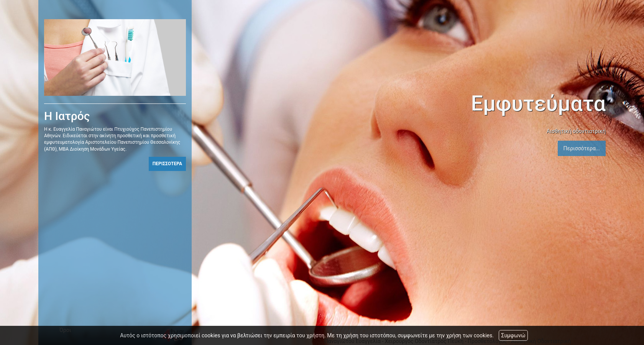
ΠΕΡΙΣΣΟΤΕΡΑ (167, 164)
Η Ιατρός (67, 116)
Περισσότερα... (582, 148)
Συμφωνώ (513, 335)
